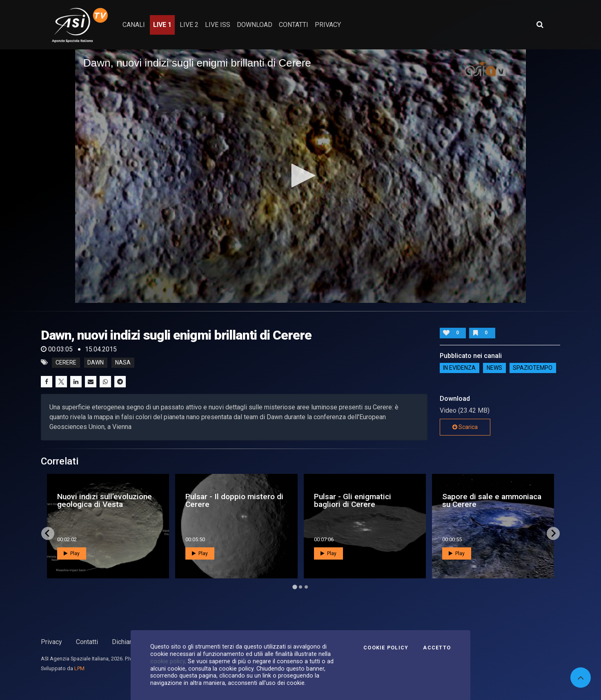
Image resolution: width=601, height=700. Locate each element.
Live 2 (189, 25)
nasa (123, 362)
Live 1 (162, 25)
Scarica (465, 427)
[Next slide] (553, 533)
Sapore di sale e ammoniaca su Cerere (492, 500)
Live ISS (218, 25)
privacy (328, 25)
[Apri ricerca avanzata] (540, 24)
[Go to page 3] (306, 587)
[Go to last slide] (48, 533)
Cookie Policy (386, 648)
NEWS (494, 368)
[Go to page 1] (295, 587)
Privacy (51, 642)
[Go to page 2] (300, 587)
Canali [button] (134, 25)
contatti (294, 25)
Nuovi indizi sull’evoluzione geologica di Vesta (105, 500)
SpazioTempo (533, 368)
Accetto (437, 648)
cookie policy (168, 661)
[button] (300, 176)
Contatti (87, 642)
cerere (66, 362)
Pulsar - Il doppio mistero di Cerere (234, 500)
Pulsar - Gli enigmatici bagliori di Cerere (353, 500)
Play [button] (72, 553)
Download (255, 25)
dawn (96, 362)
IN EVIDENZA (459, 368)
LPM (79, 668)
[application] (300, 176)
